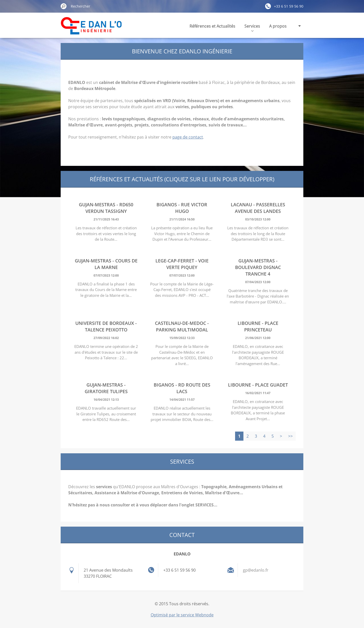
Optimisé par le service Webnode (182, 615)
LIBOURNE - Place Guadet (258, 385)
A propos (278, 26)
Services (252, 27)
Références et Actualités (212, 26)
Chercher (64, 6)
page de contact (188, 137)
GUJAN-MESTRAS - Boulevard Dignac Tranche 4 (258, 267)
